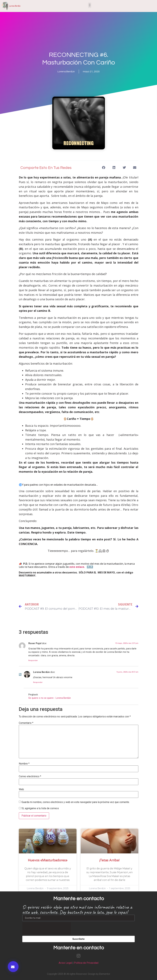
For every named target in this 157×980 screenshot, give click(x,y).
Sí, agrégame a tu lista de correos (39, 808)
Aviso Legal (65, 963)
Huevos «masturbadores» (48, 860)
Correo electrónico (30, 776)
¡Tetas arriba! (109, 860)
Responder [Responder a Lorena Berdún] (38, 682)
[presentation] (47, 928)
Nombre (24, 764)
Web (21, 789)
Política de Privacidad (86, 963)
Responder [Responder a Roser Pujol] (33, 660)
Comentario (26, 723)
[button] (90, 5)
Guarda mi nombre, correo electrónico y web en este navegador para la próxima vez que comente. (76, 802)
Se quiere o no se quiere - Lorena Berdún (50, 698)
